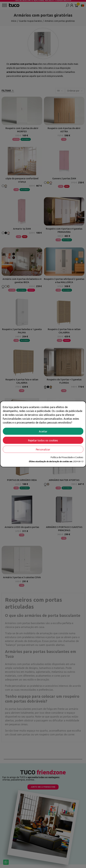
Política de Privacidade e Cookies (67, 457)
